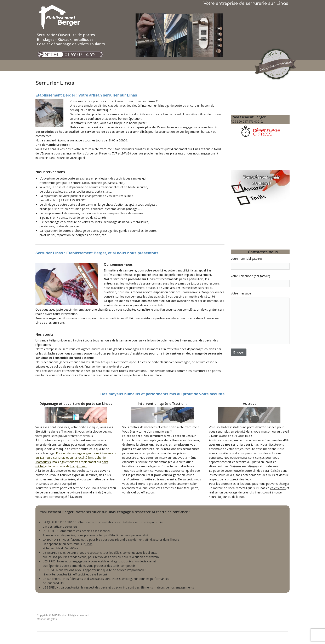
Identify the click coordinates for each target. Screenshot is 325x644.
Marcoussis (43, 462)
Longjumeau (79, 466)
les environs (278, 488)
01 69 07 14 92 (80, 55)
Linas (89, 544)
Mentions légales (47, 619)
